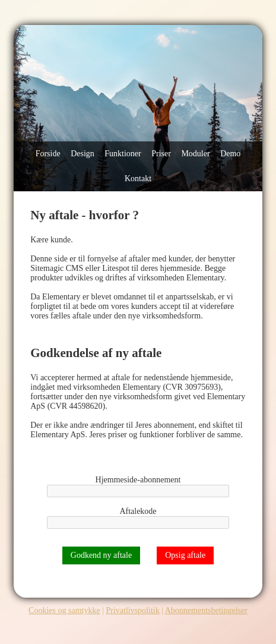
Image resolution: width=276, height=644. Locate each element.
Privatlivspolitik (132, 610)
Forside (48, 154)
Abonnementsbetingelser (206, 610)
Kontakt (138, 179)
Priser (161, 154)
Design (83, 154)
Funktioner (123, 154)
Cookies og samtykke (64, 610)
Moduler (195, 154)
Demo (230, 154)
